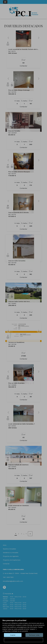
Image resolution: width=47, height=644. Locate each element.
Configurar (24, 640)
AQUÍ (22, 627)
